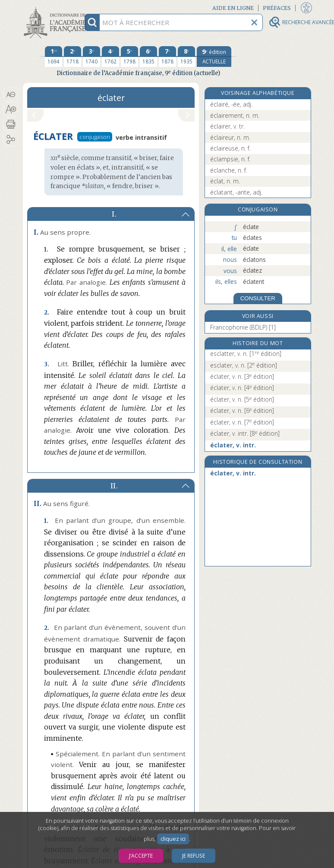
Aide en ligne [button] (233, 8)
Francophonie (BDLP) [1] (243, 327)
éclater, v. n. (242, 376)
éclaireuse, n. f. (230, 148)
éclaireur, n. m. (230, 137)
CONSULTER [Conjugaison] (258, 298)
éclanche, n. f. (229, 170)
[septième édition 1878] (167, 56)
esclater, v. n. (244, 365)
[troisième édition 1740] (91, 56)
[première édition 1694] (54, 56)
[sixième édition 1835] (148, 56)
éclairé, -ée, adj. (231, 104)
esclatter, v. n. (246, 354)
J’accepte (141, 856)
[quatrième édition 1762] (110, 56)
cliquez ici (173, 839)
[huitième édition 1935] (186, 56)
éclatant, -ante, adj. (236, 192)
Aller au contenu (57, 8)
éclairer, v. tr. (227, 126)
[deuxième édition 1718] (72, 56)
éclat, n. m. (225, 181)
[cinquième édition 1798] (129, 56)
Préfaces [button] (277, 8)
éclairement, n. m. (235, 115)
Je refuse (194, 856)
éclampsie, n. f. (230, 159)
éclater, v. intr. (245, 433)
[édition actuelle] (214, 57)
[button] (11, 94)
